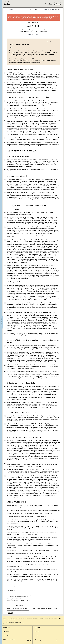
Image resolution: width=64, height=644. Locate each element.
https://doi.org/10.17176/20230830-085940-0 (18, 601)
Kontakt (37, 635)
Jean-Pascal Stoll (40, 30)
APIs (36, 640)
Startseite (37, 627)
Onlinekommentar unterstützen (14, 623)
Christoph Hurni (34, 32)
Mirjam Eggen (43, 32)
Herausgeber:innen (8, 635)
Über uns (37, 631)
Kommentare (7, 627)
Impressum (37, 643)
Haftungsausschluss (39, 641)
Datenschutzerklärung (39, 642)
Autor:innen (6, 631)
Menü (58, 3)
